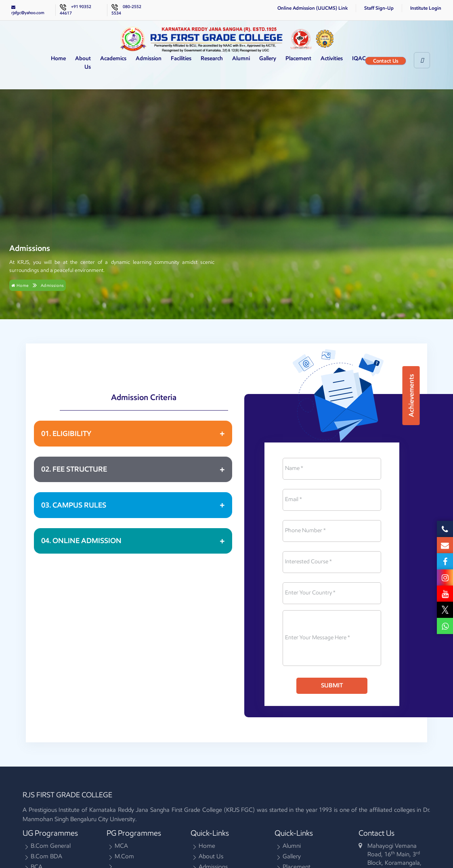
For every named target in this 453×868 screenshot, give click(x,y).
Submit (332, 685)
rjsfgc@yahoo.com (28, 10)
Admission (149, 58)
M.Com (124, 857)
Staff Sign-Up (379, 8)
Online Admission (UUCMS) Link (312, 8)
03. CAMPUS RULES (74, 505)
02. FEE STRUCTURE (74, 469)
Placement (298, 58)
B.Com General (51, 847)
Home (58, 58)
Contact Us (386, 61)
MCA (121, 847)
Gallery (268, 58)
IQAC (359, 58)
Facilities (181, 58)
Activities (332, 58)
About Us (83, 63)
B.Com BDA (46, 857)
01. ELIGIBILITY (66, 434)
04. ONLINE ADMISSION (81, 541)
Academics (113, 58)
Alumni (241, 58)
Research (212, 58)
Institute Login (426, 8)
